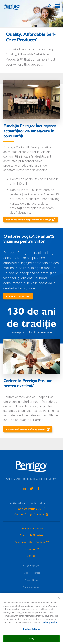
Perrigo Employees (32, 566)
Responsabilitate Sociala (30, 542)
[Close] (59, 599)
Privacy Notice (32, 580)
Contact (32, 556)
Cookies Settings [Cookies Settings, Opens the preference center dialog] (32, 630)
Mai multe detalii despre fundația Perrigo (29, 219)
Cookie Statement (32, 587)
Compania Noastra (32, 529)
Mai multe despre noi (18, 296)
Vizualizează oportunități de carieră (26, 429)
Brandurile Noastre (32, 535)
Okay (32, 640)
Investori (30, 549)
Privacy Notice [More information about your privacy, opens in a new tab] (50, 624)
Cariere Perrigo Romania (30, 514)
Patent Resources (32, 573)
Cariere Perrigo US (30, 509)
